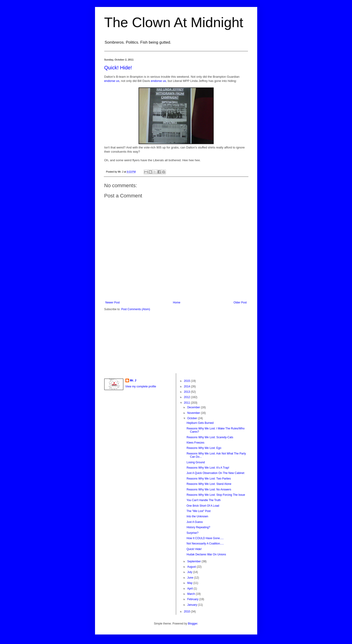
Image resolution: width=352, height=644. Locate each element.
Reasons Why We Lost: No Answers (209, 489)
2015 (187, 381)
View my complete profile (141, 386)
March (192, 594)
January (193, 605)
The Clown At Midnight (174, 22)
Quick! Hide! (118, 68)
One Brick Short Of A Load (203, 506)
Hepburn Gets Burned (200, 423)
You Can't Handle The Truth (204, 500)
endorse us (112, 81)
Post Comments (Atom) (136, 309)
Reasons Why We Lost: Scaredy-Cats (210, 437)
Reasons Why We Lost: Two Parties (209, 479)
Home (177, 303)
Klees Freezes (195, 443)
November (194, 413)
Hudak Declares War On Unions (206, 554)
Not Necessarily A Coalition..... (205, 544)
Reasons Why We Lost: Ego (204, 448)
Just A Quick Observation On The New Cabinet (215, 473)
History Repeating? (198, 527)
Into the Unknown (197, 516)
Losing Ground (196, 462)
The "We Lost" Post (199, 511)
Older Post (240, 303)
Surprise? (192, 533)
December (194, 407)
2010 (187, 612)
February (193, 599)
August (192, 567)
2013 (187, 392)
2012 (187, 397)
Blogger (193, 624)
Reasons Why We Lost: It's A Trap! (208, 468)
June (191, 578)
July (190, 572)
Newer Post (113, 303)
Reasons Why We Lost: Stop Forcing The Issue (216, 495)
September (194, 561)
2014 (187, 386)
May (190, 583)
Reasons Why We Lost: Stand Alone (209, 484)
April (190, 589)
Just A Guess (195, 522)
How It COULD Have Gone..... (205, 538)
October (193, 418)
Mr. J (133, 380)
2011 (187, 403)
